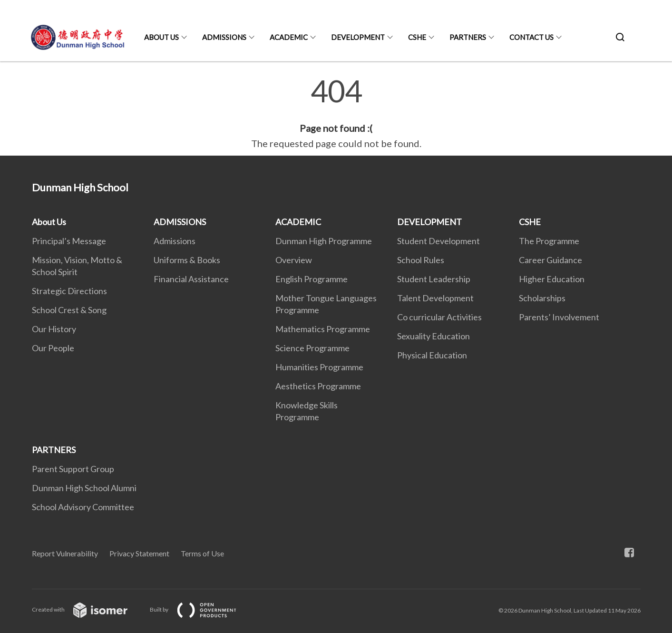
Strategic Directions (69, 291)
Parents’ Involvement (559, 317)
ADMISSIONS (224, 37)
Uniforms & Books (187, 260)
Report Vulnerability (65, 553)
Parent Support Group (73, 469)
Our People (53, 348)
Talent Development (435, 298)
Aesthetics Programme (318, 386)
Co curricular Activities (439, 317)
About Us (161, 37)
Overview (294, 260)
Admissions (175, 241)
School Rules (421, 260)
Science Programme (312, 348)
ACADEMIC (289, 37)
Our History (54, 329)
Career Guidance (550, 260)
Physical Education (432, 355)
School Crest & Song (69, 310)
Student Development (438, 241)
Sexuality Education (433, 336)
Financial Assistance (191, 279)
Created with (87, 609)
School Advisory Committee (83, 507)
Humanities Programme (319, 367)
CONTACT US (531, 37)
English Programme (312, 279)
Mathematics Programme (323, 329)
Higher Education (552, 279)
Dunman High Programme (324, 241)
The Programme (549, 241)
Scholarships (542, 298)
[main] (336, 113)
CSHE (417, 37)
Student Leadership (434, 279)
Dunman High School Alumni (84, 488)
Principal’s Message (69, 241)
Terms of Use (202, 553)
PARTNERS (468, 37)
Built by (201, 609)
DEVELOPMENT (358, 37)
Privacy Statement (139, 553)
